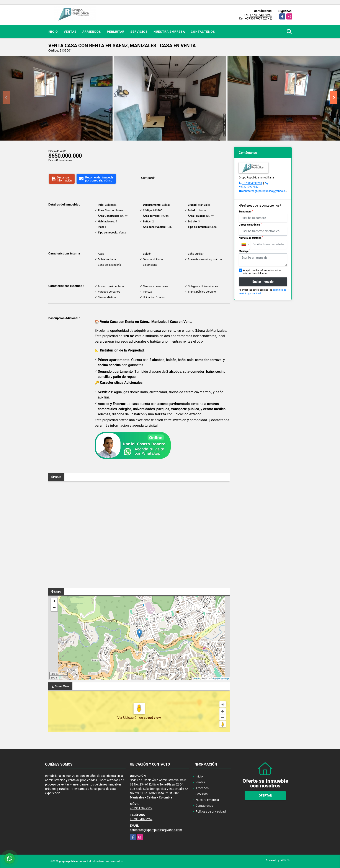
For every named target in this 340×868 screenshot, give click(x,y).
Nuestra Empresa (169, 32)
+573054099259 (261, 15)
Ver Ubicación (128, 718)
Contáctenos (203, 32)
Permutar (116, 32)
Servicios (139, 32)
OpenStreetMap (220, 679)
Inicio (53, 32)
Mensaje (244, 251)
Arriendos (92, 32)
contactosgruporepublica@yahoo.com (266, 191)
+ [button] (54, 602)
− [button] (54, 608)
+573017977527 (256, 18)
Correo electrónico (250, 225)
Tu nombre (246, 211)
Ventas (70, 32)
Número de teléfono (251, 238)
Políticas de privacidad (211, 811)
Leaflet (197, 679)
